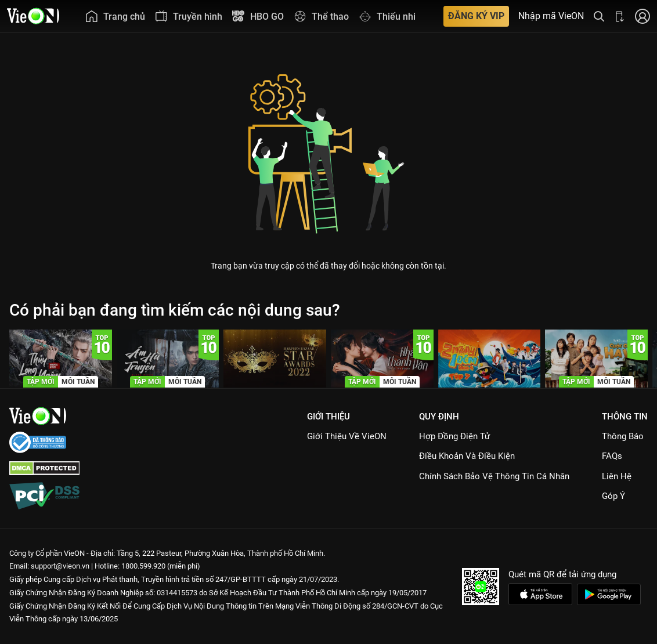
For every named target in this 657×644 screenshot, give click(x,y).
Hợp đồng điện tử (454, 436)
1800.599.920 (143, 566)
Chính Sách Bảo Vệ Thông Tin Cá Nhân (494, 476)
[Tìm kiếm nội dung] (599, 16)
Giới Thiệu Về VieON (347, 436)
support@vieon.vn (60, 566)
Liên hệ (617, 476)
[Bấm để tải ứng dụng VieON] (620, 16)
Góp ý (613, 496)
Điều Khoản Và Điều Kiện (467, 456)
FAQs (612, 456)
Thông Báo (623, 436)
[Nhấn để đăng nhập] (642, 16)
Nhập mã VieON (551, 16)
